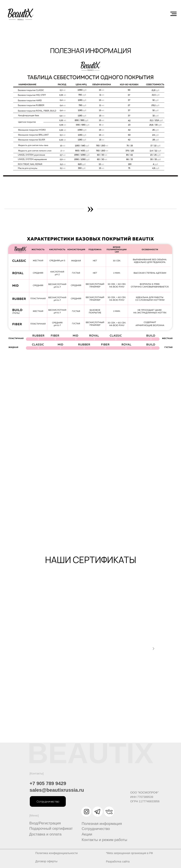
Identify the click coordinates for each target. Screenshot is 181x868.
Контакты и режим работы (104, 840)
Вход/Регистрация (45, 823)
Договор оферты (46, 861)
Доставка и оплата (45, 834)
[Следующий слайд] (153, 649)
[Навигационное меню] (173, 14)
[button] (48, 801)
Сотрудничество (96, 829)
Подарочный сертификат (51, 829)
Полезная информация (102, 824)
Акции (87, 834)
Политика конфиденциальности (57, 853)
